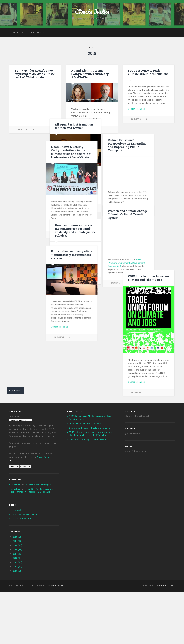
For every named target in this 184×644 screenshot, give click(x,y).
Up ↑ (173, 638)
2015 (17, 602)
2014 (17, 606)
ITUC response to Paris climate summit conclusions (148, 72)
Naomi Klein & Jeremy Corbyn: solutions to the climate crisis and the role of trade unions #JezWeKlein (35, 152)
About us (18, 33)
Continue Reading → (138, 109)
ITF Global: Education (21, 571)
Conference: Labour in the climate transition (90, 480)
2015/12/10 (22, 234)
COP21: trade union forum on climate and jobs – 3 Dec (148, 312)
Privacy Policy (43, 509)
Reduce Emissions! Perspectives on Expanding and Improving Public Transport (91, 152)
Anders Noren (160, 638)
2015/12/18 (22, 130)
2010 (17, 623)
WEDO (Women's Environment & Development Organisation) (90, 288)
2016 (17, 598)
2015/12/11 (136, 220)
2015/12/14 (79, 130)
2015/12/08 (136, 293)
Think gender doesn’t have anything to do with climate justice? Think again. (35, 74)
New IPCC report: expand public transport (89, 492)
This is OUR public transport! (38, 537)
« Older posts (15, 443)
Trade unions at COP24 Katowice (85, 476)
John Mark (16, 537)
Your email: (15, 469)
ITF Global (16, 562)
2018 (17, 589)
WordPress (57, 638)
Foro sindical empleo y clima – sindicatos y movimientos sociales (35, 255)
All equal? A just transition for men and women (147, 138)
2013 (17, 610)
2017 (17, 593)
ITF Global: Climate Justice (24, 567)
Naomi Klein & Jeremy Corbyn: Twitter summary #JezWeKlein (90, 74)
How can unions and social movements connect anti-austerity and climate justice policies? (148, 242)
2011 (17, 619)
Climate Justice (92, 11)
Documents (37, 33)
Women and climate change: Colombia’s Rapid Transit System (92, 240)
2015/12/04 (22, 337)
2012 (17, 615)
